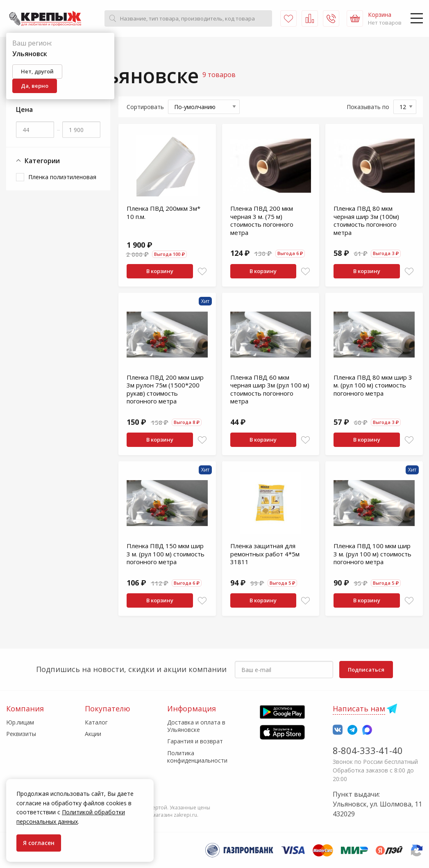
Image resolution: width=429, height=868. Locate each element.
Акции (93, 734)
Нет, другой (37, 71)
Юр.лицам (20, 722)
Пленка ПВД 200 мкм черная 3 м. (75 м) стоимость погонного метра (262, 220)
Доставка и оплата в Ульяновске (196, 726)
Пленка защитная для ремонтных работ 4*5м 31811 (265, 554)
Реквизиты (21, 734)
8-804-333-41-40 (368, 750)
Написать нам (359, 709)
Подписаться (366, 670)
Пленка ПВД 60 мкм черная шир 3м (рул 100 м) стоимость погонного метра (270, 389)
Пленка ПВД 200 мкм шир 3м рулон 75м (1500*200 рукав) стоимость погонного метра (165, 389)
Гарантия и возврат (195, 741)
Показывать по (368, 107)
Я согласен (39, 843)
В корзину (160, 271)
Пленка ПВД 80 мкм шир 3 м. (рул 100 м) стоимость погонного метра (373, 385)
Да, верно (35, 86)
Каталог (96, 722)
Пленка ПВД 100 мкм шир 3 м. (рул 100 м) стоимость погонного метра (372, 554)
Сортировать (145, 107)
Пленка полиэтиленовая (62, 177)
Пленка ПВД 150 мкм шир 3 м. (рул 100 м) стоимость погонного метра (166, 554)
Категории (38, 161)
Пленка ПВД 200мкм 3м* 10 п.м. (163, 212)
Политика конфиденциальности (197, 757)
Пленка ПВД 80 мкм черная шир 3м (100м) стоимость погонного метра (366, 220)
